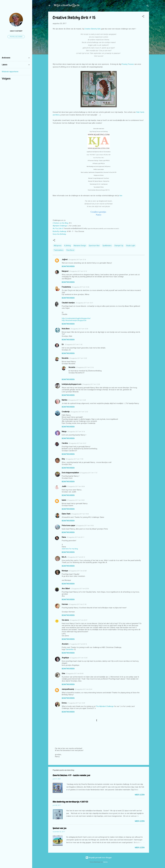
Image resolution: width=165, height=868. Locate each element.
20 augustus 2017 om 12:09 (78, 358)
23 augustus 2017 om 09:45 (75, 674)
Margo (64, 432)
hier (121, 196)
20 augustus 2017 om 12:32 (79, 412)
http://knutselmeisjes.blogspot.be (74, 320)
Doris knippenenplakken (70, 473)
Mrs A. (64, 557)
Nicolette (65, 358)
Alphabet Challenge (60, 226)
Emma (64, 703)
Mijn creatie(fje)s (67, 5)
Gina (63, 673)
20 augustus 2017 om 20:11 (75, 537)
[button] (143, 17)
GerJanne (65, 620)
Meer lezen (140, 795)
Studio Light (131, 246)
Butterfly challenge (60, 231)
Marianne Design (80, 246)
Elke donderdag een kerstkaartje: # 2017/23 (70, 802)
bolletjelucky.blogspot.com (72, 384)
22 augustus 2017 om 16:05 (79, 658)
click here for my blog (70, 549)
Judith (64, 486)
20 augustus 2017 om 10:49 (79, 329)
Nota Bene (66, 329)
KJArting (68, 246)
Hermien (65, 604)
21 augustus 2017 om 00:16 (78, 644)
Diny (63, 459)
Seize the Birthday (59, 234)
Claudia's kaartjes (68, 303)
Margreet (65, 271)
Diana (64, 537)
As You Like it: (58, 228)
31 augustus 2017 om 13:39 (76, 703)
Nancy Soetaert (16, 31)
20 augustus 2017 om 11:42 (74, 344)
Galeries (105, 862)
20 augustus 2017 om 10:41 (84, 303)
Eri (63, 344)
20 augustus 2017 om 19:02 (80, 514)
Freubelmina (66, 287)
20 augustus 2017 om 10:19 (78, 271)
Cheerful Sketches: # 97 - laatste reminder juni (71, 775)
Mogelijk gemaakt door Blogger (99, 858)
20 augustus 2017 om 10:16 (77, 260)
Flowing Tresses (128, 64)
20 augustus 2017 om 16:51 (78, 443)
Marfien (65, 400)
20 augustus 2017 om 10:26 (80, 287)
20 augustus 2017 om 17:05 (74, 459)
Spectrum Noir (94, 246)
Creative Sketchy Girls (93, 29)
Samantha (70, 649)
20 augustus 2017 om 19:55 (85, 526)
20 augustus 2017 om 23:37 (79, 620)
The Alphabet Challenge (105, 706)
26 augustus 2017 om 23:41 (84, 689)
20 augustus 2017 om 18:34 (76, 486)
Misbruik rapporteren (10, 72)
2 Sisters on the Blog (60, 223)
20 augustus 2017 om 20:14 (76, 557)
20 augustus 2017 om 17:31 (89, 473)
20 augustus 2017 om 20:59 (80, 589)
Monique (65, 571)
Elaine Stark (66, 514)
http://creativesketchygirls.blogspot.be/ (76, 318)
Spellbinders (107, 246)
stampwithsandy (68, 689)
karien (64, 500)
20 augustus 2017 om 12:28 (91, 384)
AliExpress (58, 246)
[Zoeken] (148, 6)
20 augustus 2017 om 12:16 (85, 367)
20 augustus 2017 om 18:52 (76, 500)
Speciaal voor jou (60, 828)
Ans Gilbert (66, 589)
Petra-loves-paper (69, 525)
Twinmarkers (59, 250)
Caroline (65, 443)
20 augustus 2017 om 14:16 (76, 432)
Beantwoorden (68, 266)
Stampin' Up (119, 246)
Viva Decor (70, 250)
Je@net (65, 260)
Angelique (65, 658)
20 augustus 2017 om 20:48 (78, 571)
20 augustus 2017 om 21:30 (78, 604)
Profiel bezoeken (16, 37)
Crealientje (66, 412)
